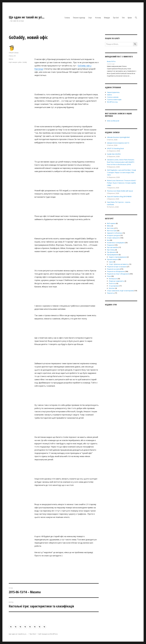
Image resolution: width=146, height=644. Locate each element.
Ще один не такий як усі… (27, 17)
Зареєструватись (113, 92)
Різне (109, 276)
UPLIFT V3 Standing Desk (115, 148)
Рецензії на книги (113, 269)
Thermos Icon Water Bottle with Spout (120, 191)
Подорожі (110, 245)
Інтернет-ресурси (113, 235)
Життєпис (11, 59)
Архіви (130, 18)
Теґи (123, 18)
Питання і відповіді (79, 18)
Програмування (113, 255)
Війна (109, 226)
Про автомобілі (113, 247)
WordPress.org (112, 102)
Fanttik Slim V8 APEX (114, 154)
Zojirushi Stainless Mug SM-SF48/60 (119, 196)
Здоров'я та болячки (115, 233)
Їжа (108, 240)
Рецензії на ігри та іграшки (117, 267)
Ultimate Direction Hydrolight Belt (118, 137)
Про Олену (111, 250)
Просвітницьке (112, 259)
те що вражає (114, 286)
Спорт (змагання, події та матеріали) (120, 291)
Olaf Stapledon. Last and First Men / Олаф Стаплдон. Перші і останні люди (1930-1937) (121, 172)
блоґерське (113, 279)
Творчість (111, 293)
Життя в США (112, 231)
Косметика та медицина (116, 243)
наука (111, 262)
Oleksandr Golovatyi (14, 53)
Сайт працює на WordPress (48, 634)
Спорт (90, 18)
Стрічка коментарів (114, 99)
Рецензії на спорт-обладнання (118, 274)
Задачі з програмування (118, 257)
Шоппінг (112, 288)
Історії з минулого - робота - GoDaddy (18, 62)
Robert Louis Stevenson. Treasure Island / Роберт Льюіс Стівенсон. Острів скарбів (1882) (122, 183)
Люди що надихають (116, 281)
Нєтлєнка (98, 18)
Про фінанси (111, 252)
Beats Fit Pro (111, 61)
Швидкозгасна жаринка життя (118, 143)
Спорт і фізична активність (119, 264)
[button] (136, 18)
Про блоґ (116, 18)
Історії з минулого (113, 238)
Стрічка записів (113, 97)
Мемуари (107, 18)
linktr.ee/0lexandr (113, 121)
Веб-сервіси (111, 223)
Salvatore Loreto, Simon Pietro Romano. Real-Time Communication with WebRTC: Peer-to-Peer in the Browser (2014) (121, 162)
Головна (67, 18)
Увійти (109, 95)
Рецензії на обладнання (116, 271)
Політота (112, 283)
